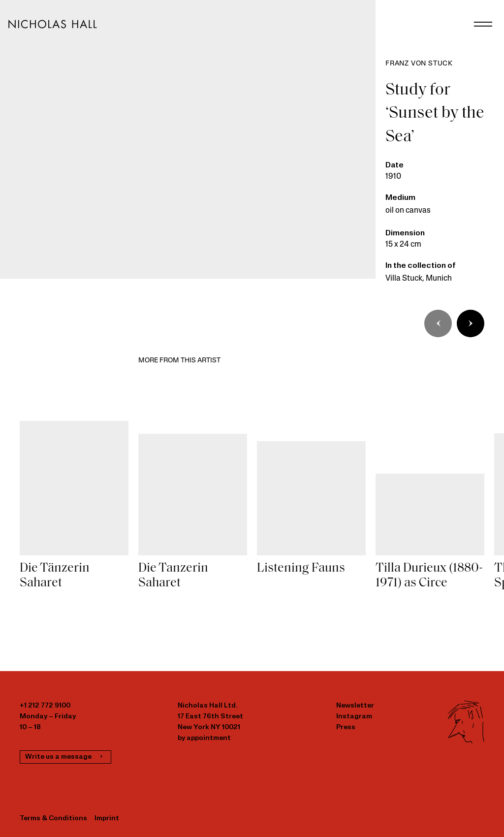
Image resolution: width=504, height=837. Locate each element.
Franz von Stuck (419, 64)
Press (346, 727)
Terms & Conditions (53, 819)
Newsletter (355, 706)
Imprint (107, 819)
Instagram (354, 717)
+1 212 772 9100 (45, 706)
